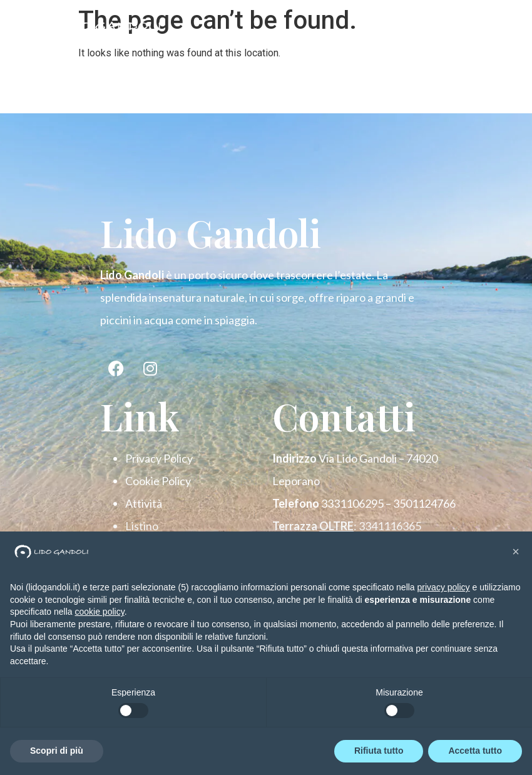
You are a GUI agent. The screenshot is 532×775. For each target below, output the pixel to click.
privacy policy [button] (444, 587)
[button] (516, 552)
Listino (142, 526)
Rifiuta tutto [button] (379, 751)
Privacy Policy (159, 458)
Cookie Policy (158, 481)
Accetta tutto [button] (475, 751)
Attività (144, 503)
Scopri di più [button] (57, 751)
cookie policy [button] (100, 612)
